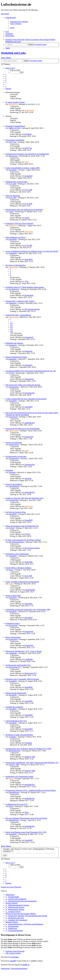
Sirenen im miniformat (14, 443)
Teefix (27, 162)
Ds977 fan (12, 142)
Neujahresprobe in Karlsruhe (16, 456)
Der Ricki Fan (14, 289)
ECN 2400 (12, 184)
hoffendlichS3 (29, 423)
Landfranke (13, 653)
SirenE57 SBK (30, 757)
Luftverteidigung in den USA (16, 721)
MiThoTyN (13, 104)
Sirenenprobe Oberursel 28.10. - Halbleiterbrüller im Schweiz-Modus (31, 790)
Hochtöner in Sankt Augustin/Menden (19, 735)
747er (26, 281)
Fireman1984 (13, 500)
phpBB (12, 961)
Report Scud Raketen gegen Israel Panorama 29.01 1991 (26, 832)
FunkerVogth (29, 110)
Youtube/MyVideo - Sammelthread (18, 315)
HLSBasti (28, 134)
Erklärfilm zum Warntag (14, 343)
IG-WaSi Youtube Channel (15, 102)
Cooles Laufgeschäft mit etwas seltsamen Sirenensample (26, 399)
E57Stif (11, 373)
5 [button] (6, 83)
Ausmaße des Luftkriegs (14, 707)
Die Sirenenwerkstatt (32, 309)
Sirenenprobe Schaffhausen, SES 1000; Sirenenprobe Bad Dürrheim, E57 (32, 763)
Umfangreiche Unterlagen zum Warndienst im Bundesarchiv (27, 154)
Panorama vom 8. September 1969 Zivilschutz (22, 679)
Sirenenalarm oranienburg (15, 140)
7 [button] (6, 87)
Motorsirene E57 (15, 667)
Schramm (12, 472)
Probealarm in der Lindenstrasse (17, 554)
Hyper (11, 570)
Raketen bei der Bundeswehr (16, 693)
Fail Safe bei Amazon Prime (16, 512)
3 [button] (6, 78)
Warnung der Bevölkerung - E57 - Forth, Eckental (24, 651)
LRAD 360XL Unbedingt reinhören (18, 568)
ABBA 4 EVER (14, 128)
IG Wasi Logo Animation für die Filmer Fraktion (23, 540)
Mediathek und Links (13, 53)
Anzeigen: (12, 849)
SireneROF (13, 170)
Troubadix (12, 737)
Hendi (11, 779)
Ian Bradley (15, 957)
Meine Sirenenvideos (13, 637)
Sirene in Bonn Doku (13, 596)
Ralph (27, 451)
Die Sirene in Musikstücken (15, 265)
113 (11, 329)
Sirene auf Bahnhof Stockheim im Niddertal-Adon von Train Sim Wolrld (32, 251)
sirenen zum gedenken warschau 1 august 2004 (22, 168)
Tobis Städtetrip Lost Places (16, 237)
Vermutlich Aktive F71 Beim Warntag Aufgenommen (25, 287)
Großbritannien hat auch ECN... (17, 804)
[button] (10, 68)
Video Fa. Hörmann (13, 196)
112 (11, 327)
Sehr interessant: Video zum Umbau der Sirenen (23, 385)
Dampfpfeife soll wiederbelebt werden (19, 776)
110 (11, 323)
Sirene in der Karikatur (14, 484)
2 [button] (6, 76)
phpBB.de (26, 965)
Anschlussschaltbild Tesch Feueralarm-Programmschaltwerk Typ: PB (31, 371)
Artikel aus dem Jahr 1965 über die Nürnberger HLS (24, 498)
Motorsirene (13, 156)
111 (11, 325)
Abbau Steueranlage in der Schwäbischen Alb (22, 526)
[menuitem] (19, 22)
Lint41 (11, 212)
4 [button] (6, 81)
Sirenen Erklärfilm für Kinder (16, 357)
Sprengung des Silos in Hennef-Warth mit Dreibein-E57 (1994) (28, 749)
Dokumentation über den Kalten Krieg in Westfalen (24, 210)
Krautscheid (29, 295)
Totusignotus (29, 379)
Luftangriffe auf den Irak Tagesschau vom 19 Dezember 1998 (28, 610)
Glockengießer (30, 590)
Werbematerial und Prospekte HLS (18, 665)
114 (11, 331)
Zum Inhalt (5, 14)
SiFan (11, 806)
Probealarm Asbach (12, 623)
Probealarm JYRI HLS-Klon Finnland (19, 223)
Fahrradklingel (14, 486)
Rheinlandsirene (14, 751)
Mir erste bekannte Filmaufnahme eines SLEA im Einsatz (26, 818)
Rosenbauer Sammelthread (15, 126)
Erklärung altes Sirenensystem (16, 182)
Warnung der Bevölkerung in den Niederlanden (23, 429)
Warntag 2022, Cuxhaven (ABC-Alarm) (20, 301)
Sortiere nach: (34, 849)
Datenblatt (9, 470)
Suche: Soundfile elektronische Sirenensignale (22, 582)
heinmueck (13, 303)
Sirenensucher (14, 387)
